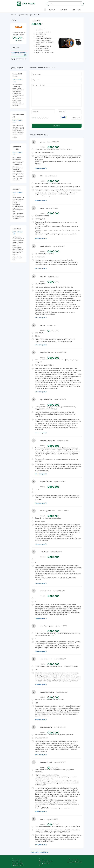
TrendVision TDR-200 (18, 163)
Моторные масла (44, 863)
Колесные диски (17, 863)
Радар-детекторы (18, 59)
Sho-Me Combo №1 (18, 126)
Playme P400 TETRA (18, 90)
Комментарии (40, 168)
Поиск (81, 4)
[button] (33, 85)
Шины (41, 865)
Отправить (57, 126)
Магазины (77, 10)
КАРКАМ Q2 (18, 244)
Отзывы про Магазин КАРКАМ (39, 852)
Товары (52, 10)
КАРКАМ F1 (18, 204)
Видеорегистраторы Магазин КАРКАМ (18, 33)
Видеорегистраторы (18, 54)
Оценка (34, 118)
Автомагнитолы (17, 861)
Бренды (64, 10)
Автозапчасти (16, 859)
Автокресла (43, 859)
